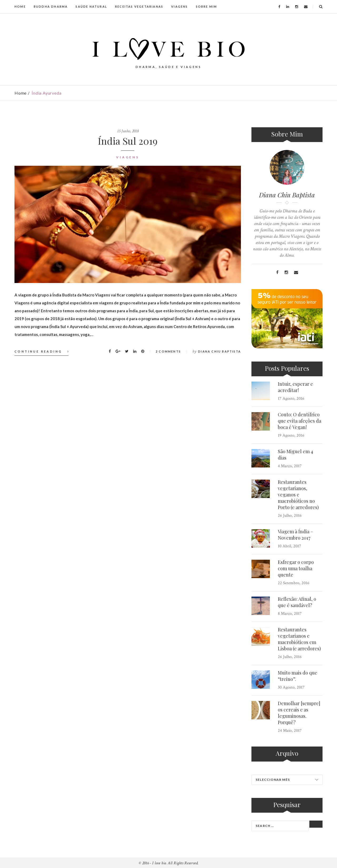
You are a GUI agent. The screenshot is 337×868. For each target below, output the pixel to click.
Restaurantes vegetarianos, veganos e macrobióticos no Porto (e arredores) (298, 495)
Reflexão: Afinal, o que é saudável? (297, 602)
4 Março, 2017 (290, 466)
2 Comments (168, 351)
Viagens (128, 157)
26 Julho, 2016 (290, 516)
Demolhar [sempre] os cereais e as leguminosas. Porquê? (299, 713)
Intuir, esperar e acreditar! (295, 387)
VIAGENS (179, 6)
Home (21, 93)
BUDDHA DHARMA (51, 6)
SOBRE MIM (207, 6)
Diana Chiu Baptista (219, 351)
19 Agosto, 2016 (291, 435)
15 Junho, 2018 (128, 131)
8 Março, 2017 (290, 614)
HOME (20, 6)
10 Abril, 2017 (289, 546)
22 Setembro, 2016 (294, 583)
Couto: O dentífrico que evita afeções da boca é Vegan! (299, 421)
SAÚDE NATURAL (91, 6)
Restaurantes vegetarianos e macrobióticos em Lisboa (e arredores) (299, 639)
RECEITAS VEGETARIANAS (139, 6)
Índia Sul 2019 (128, 141)
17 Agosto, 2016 (291, 399)
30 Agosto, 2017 (291, 687)
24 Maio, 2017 (290, 731)
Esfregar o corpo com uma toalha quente (296, 568)
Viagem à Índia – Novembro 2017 (295, 535)
